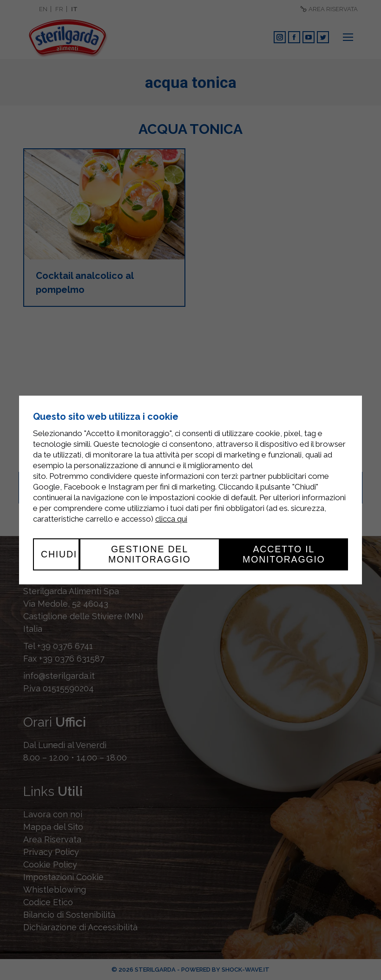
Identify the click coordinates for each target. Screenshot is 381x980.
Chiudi (59, 554)
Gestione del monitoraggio (150, 554)
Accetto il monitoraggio (284, 554)
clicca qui (171, 519)
